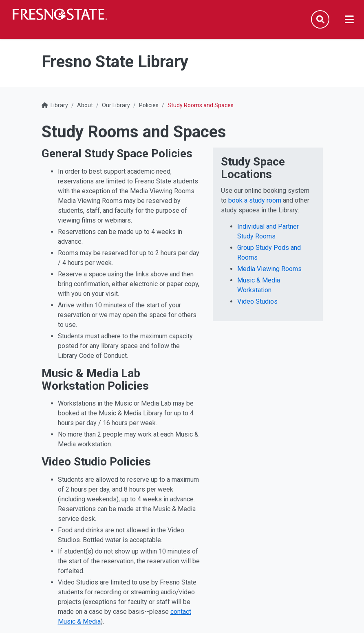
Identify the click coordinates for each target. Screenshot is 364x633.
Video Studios (257, 301)
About (85, 105)
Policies (149, 105)
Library (59, 105)
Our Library (116, 105)
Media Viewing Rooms (269, 269)
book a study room (255, 200)
